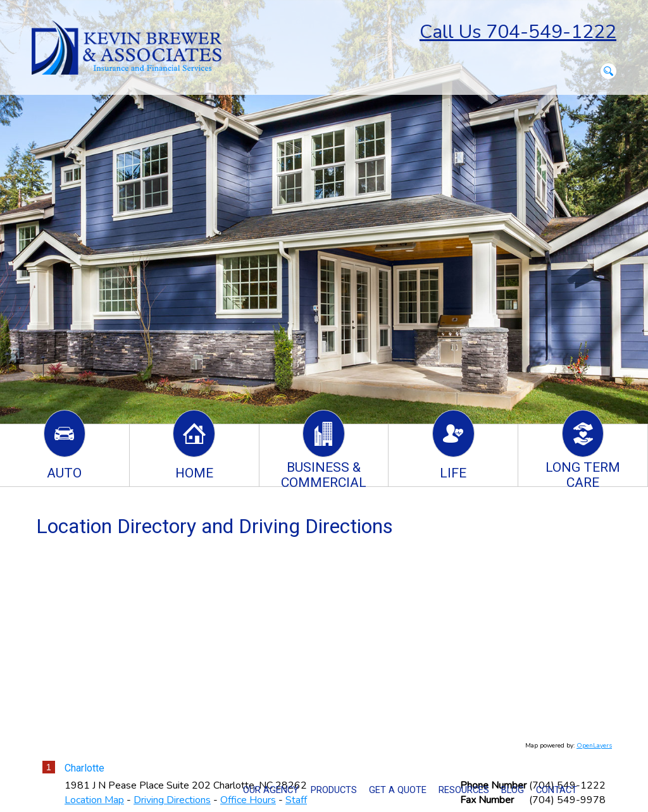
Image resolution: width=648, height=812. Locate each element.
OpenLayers (594, 746)
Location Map (94, 800)
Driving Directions (172, 800)
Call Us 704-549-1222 (518, 32)
